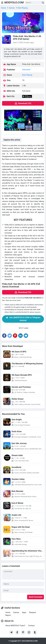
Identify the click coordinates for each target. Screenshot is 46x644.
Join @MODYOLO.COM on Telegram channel (23, 319)
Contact (31, 626)
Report (8, 615)
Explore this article (12, 140)
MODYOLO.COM (14, 2)
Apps (24, 612)
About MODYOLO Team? (15, 626)
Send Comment (36, 597)
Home (8, 612)
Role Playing (27, 75)
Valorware (26, 70)
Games (16, 612)
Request (33, 612)
